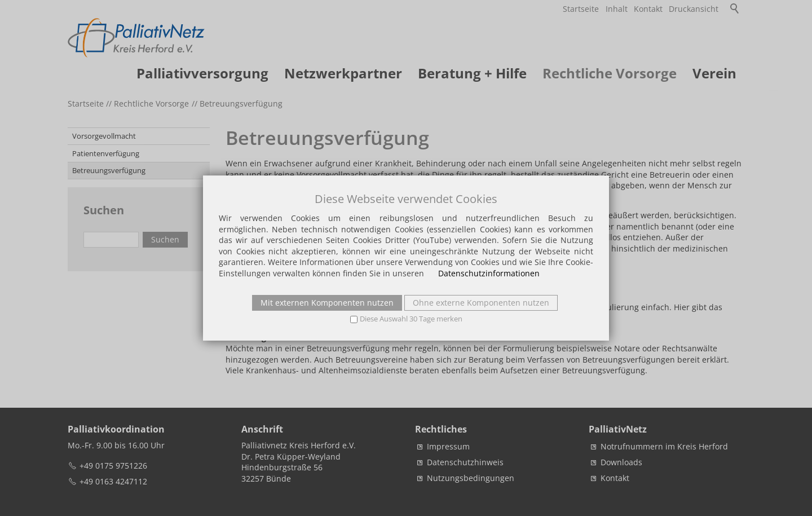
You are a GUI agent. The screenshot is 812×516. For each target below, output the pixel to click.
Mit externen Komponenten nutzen (327, 303)
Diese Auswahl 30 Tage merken (411, 319)
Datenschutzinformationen (489, 273)
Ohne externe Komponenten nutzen (481, 303)
